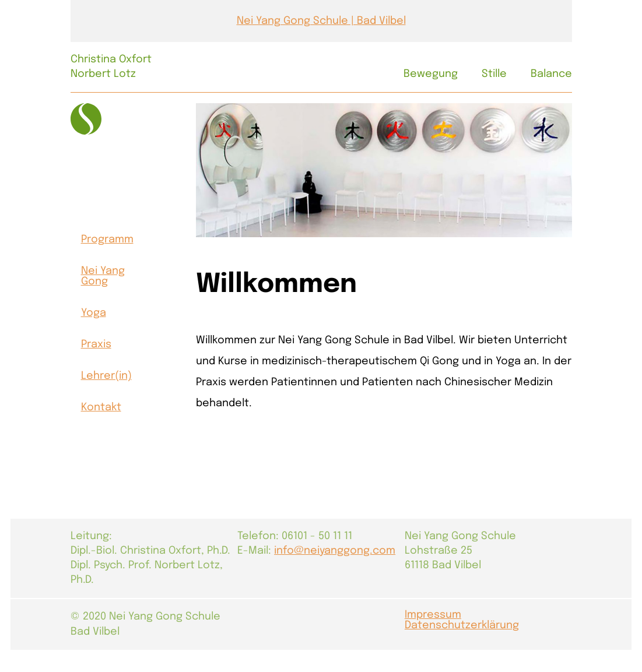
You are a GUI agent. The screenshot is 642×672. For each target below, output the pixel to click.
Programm (107, 240)
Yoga (94, 313)
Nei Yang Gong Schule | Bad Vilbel (321, 21)
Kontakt (101, 407)
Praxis (96, 344)
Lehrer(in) (106, 376)
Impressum (433, 615)
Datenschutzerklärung (462, 625)
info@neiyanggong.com (335, 551)
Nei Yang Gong (103, 276)
